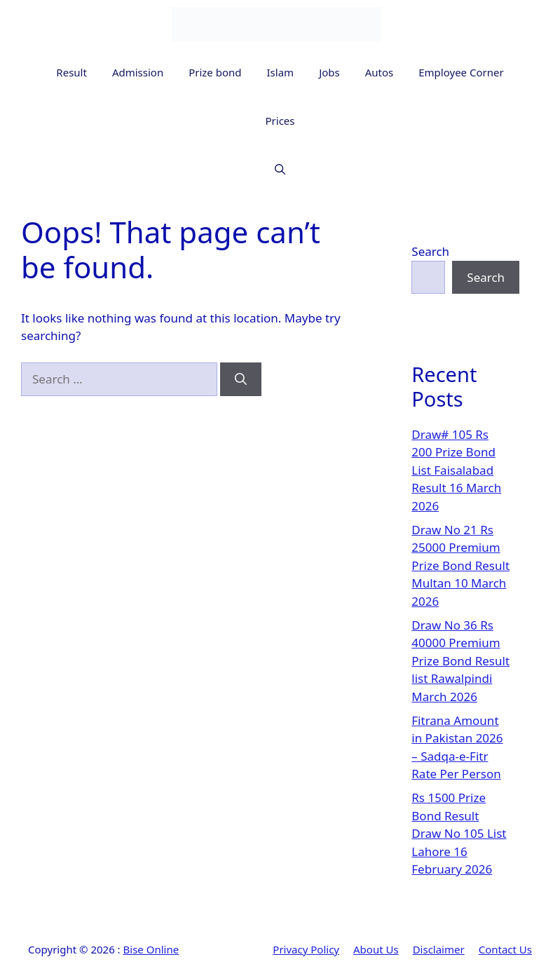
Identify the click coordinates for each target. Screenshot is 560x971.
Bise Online (151, 949)
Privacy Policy (306, 949)
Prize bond (215, 72)
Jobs (329, 72)
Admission (138, 72)
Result (71, 72)
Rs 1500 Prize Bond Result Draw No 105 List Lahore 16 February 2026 (459, 833)
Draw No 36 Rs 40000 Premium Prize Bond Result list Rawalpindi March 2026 (460, 661)
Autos (380, 72)
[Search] (241, 379)
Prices (280, 121)
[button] (280, 169)
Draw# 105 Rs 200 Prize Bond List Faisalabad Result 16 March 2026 (456, 470)
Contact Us (505, 949)
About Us (376, 949)
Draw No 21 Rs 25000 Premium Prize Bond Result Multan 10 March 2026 (460, 565)
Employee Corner (461, 72)
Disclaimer (439, 949)
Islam (281, 72)
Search (430, 251)
